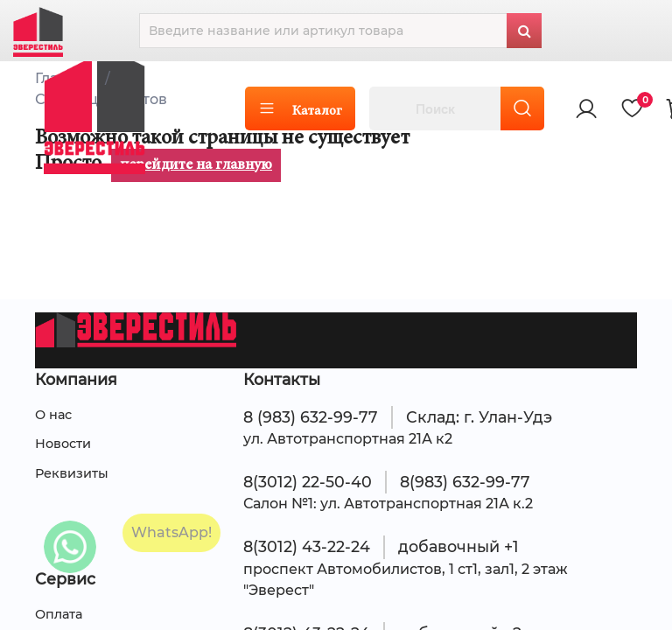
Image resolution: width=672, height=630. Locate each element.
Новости (63, 444)
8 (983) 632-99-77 (311, 417)
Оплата (59, 614)
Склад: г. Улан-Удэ (479, 417)
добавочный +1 (458, 546)
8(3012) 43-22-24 (307, 546)
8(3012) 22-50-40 (308, 482)
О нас (53, 415)
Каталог (300, 109)
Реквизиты (72, 473)
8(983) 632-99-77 (465, 482)
